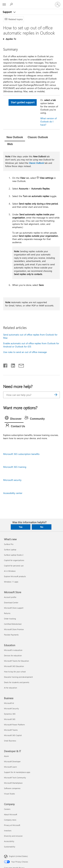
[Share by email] (20, 365)
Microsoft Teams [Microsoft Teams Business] (11, 730)
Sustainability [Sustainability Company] (10, 847)
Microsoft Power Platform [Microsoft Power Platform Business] (14, 725)
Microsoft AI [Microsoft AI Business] (9, 703)
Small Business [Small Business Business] (10, 741)
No (42, 527)
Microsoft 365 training (15, 467)
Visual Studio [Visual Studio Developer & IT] (9, 794)
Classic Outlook (36, 163)
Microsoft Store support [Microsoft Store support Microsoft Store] (14, 608)
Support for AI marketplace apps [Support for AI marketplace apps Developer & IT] (17, 772)
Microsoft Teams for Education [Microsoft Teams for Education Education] (16, 661)
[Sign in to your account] (58, 5)
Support (7, 12)
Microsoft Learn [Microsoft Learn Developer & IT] (10, 767)
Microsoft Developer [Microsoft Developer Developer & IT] (12, 761)
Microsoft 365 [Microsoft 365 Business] (10, 719)
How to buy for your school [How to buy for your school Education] (15, 672)
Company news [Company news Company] (10, 820)
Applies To (11, 39)
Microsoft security (12, 480)
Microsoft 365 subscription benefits (21, 454)
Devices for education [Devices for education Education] (13, 655)
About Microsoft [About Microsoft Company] (11, 814)
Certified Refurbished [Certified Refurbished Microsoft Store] (13, 624)
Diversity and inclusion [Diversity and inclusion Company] (13, 836)
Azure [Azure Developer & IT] (6, 756)
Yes (21, 527)
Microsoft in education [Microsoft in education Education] (13, 650)
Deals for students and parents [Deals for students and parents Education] (17, 682)
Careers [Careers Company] (7, 809)
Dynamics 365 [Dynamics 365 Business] (10, 714)
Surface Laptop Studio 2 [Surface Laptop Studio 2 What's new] (14, 555)
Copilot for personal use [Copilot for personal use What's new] (14, 566)
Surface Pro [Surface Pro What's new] (9, 544)
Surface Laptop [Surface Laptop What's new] (10, 550)
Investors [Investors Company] (8, 831)
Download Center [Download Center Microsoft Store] (11, 603)
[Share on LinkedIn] (12, 365)
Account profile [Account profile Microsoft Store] (10, 597)
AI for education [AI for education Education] (10, 688)
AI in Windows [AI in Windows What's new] (10, 571)
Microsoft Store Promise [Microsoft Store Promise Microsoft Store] (14, 629)
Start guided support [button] (23, 102)
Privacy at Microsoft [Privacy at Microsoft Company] (12, 825)
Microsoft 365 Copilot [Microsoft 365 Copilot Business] (13, 735)
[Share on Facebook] (6, 365)
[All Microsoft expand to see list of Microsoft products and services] (4, 5)
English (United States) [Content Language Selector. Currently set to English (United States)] (18, 856)
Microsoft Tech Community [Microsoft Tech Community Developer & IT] (15, 778)
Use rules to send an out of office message (25, 352)
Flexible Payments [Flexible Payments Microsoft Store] (11, 635)
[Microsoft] (31, 3)
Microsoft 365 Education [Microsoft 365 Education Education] (14, 666)
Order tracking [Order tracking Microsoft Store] (10, 619)
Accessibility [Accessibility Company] (9, 841)
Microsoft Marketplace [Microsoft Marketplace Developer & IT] (13, 783)
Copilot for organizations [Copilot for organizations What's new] (14, 560)
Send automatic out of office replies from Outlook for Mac (30, 336)
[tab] (15, 138)
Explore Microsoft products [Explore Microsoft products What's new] (15, 576)
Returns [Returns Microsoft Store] (7, 613)
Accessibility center (13, 493)
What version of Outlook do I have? (48, 121)
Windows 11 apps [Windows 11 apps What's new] (11, 582)
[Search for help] (12, 4)
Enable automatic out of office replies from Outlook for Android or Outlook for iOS (31, 345)
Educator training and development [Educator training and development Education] (18, 677)
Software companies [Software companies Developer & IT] (12, 788)
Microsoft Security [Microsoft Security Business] (11, 708)
